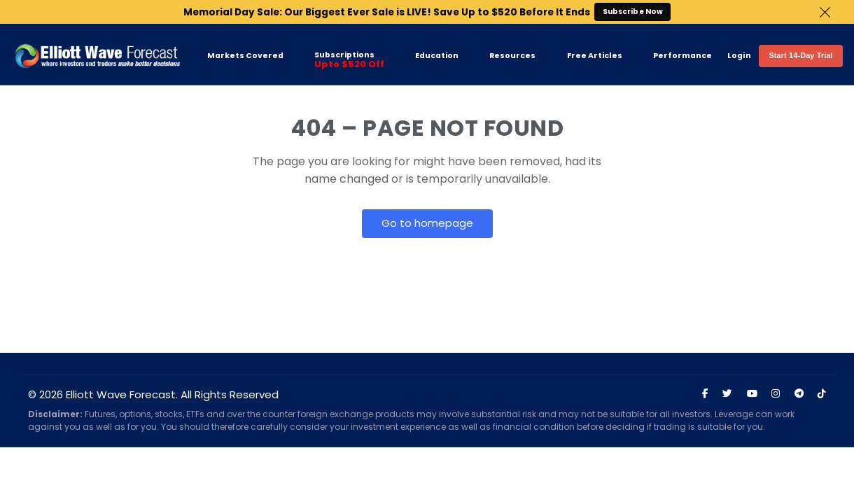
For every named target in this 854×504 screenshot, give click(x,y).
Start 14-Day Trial (800, 55)
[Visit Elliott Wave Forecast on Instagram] (776, 394)
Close (825, 12)
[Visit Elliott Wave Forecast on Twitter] (727, 394)
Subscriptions (349, 60)
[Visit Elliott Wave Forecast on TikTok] (822, 394)
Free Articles (595, 56)
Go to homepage (427, 223)
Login (739, 56)
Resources (512, 56)
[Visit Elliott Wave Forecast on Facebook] (705, 394)
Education (437, 56)
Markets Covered (245, 56)
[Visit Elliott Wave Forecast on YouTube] (752, 394)
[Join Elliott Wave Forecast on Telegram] (799, 394)
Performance (682, 56)
